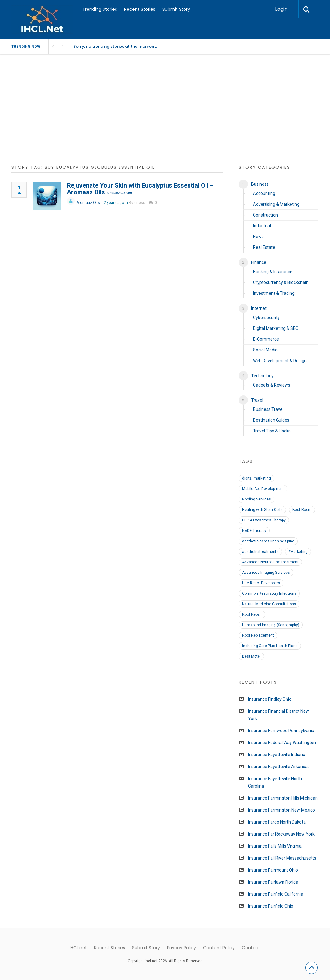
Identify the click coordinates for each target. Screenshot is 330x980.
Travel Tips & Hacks (272, 431)
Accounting (264, 193)
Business (137, 203)
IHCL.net (78, 948)
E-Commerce (266, 339)
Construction (265, 215)
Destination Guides (271, 420)
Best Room (302, 510)
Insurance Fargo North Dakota (277, 822)
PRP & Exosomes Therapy (264, 520)
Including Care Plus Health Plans (270, 646)
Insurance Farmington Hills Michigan (283, 798)
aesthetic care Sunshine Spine (268, 541)
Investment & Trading (274, 293)
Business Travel (268, 409)
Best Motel (251, 656)
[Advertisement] (165, 113)
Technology (262, 376)
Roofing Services (257, 499)
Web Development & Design (280, 361)
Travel (257, 400)
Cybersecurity (266, 318)
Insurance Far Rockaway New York (281, 834)
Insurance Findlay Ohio (270, 699)
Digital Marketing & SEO (276, 328)
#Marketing (298, 552)
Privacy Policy (181, 948)
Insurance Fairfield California (276, 894)
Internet (259, 308)
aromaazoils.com (119, 193)
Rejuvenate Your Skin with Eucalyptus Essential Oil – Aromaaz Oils (140, 189)
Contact (251, 948)
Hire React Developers (261, 583)
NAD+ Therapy (254, 531)
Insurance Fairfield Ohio (271, 906)
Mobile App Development (263, 489)
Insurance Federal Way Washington (282, 743)
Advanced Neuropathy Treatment (270, 562)
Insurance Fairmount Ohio (273, 870)
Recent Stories (140, 9)
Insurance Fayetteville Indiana (277, 755)
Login (281, 9)
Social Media (265, 350)
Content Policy (219, 948)
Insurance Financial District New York (279, 715)
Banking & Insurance (273, 272)
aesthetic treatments (260, 552)
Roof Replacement (258, 635)
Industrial (262, 226)
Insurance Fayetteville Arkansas (279, 767)
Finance (259, 262)
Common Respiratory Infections (269, 593)
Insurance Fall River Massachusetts (282, 858)
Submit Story (176, 9)
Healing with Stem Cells (262, 510)
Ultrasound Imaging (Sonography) (271, 625)
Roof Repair (252, 614)
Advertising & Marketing (276, 204)
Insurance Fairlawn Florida (273, 882)
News (258, 237)
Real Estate (264, 247)
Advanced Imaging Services (266, 573)
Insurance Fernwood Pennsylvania (281, 731)
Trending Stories (100, 9)
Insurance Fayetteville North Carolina (275, 782)
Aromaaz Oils (88, 203)
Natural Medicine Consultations (269, 604)
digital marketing (257, 478)
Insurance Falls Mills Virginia (275, 846)
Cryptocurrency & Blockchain (281, 282)
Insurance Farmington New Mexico (281, 810)
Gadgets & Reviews (272, 385)
